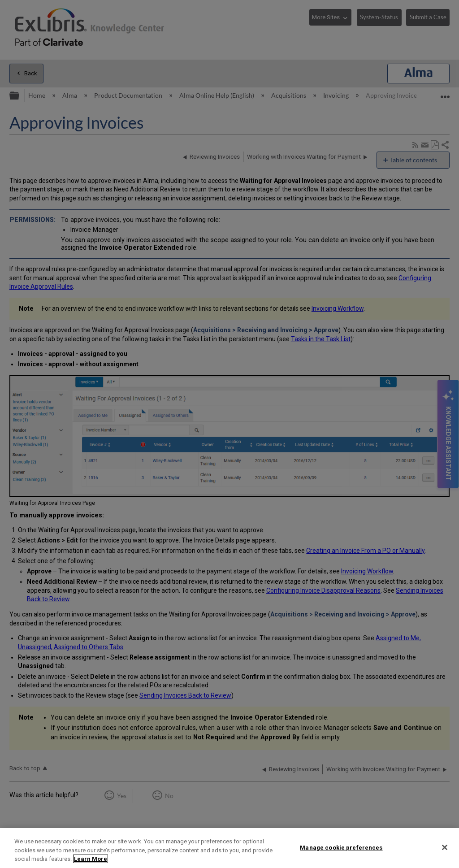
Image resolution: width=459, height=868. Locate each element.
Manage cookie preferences (341, 847)
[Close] (445, 847)
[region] (229, 848)
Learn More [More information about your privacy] (91, 859)
